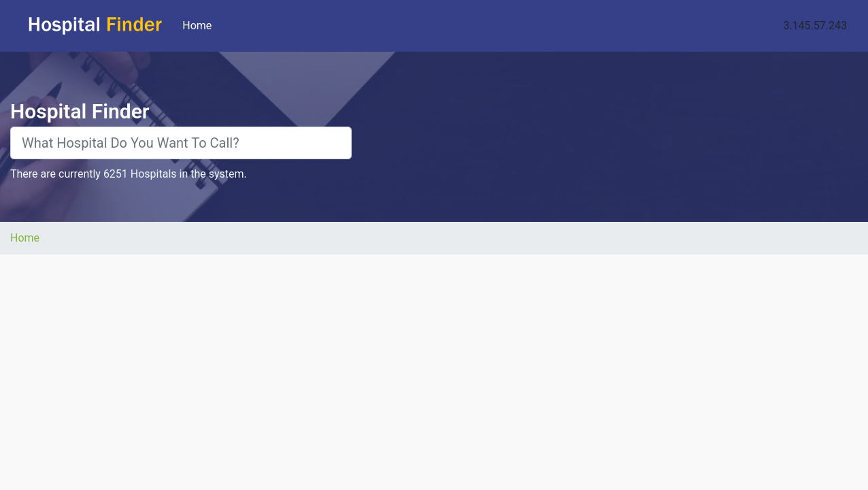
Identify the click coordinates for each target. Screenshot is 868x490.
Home (200, 25)
